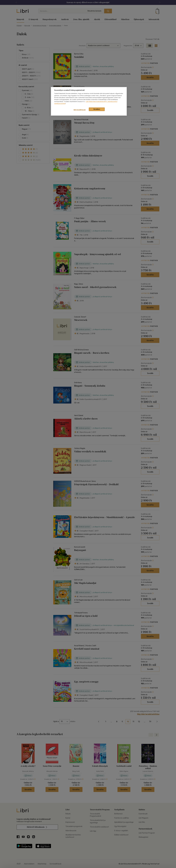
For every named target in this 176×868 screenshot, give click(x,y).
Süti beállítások (80, 110)
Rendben (97, 109)
